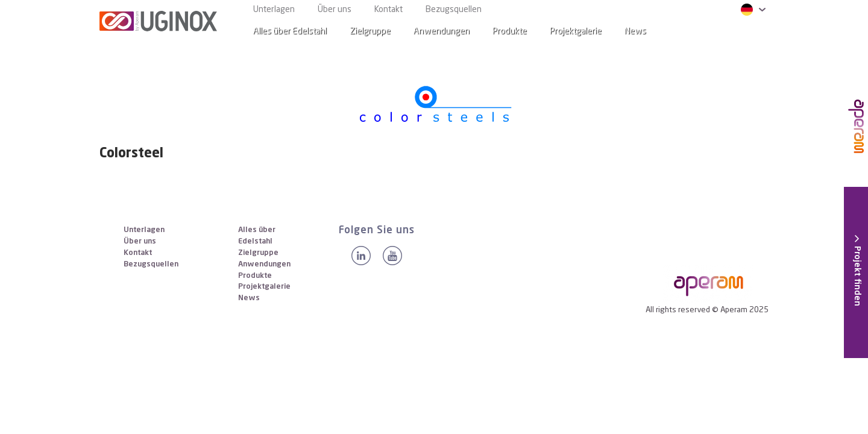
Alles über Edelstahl (290, 31)
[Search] (750, 32)
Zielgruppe (370, 31)
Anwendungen (442, 31)
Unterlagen (274, 10)
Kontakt (388, 10)
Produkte (510, 31)
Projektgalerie (576, 31)
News (249, 298)
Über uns (335, 10)
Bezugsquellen (454, 10)
